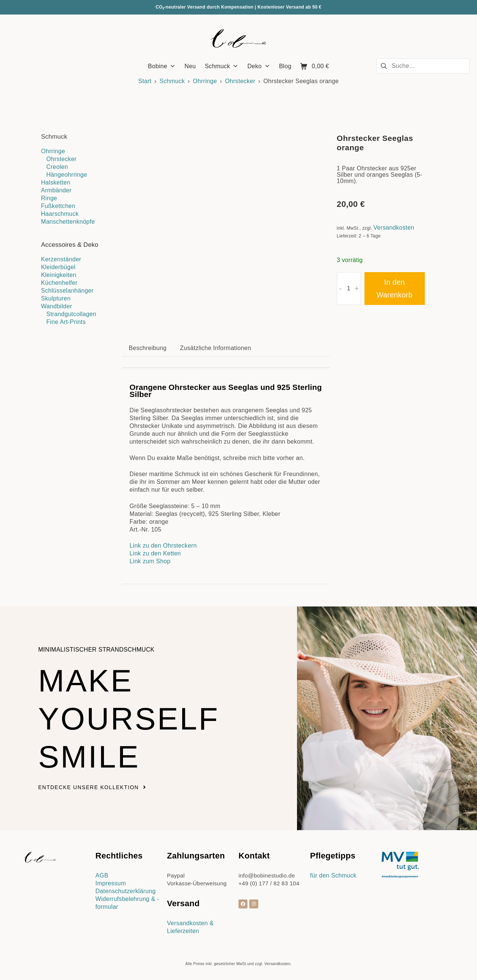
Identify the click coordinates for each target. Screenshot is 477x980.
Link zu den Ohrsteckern (163, 546)
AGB (102, 875)
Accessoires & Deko (70, 245)
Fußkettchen (58, 206)
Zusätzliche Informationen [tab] (216, 348)
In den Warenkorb (394, 289)
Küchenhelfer (59, 283)
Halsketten (56, 182)
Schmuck (172, 81)
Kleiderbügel (58, 267)
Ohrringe (205, 81)
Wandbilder (56, 306)
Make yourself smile (130, 719)
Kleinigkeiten (59, 275)
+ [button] (357, 289)
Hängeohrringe (67, 175)
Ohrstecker (240, 81)
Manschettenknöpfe (68, 222)
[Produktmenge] (349, 289)
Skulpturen (56, 298)
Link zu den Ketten (155, 553)
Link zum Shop (150, 561)
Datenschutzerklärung (126, 891)
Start (145, 81)
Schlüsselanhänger (67, 291)
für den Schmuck (333, 875)
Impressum (111, 883)
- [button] (340, 289)
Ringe (49, 198)
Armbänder (56, 190)
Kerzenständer (61, 259)
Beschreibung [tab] (148, 348)
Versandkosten (394, 228)
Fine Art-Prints (66, 322)
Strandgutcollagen (71, 314)
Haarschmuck (60, 214)
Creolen (57, 167)
